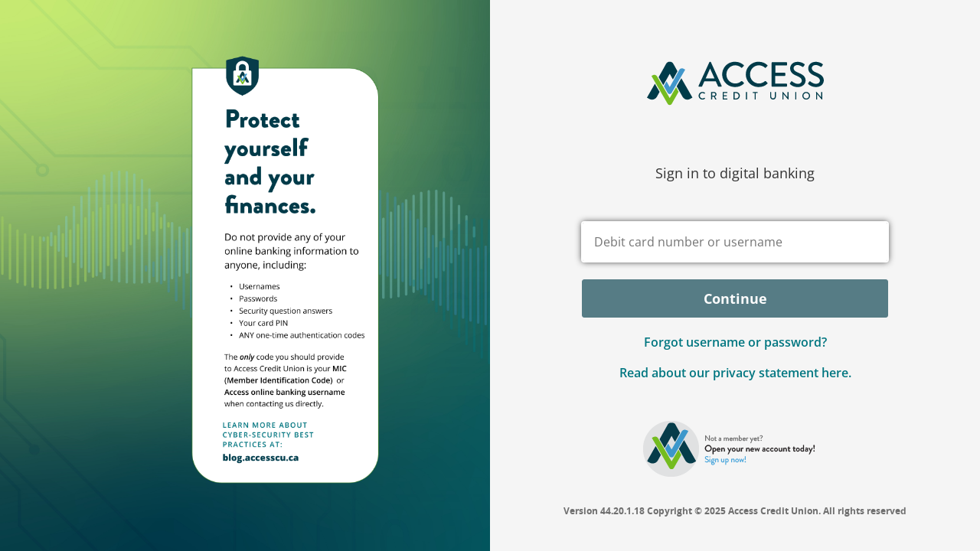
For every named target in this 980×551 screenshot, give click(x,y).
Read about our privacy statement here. (735, 373)
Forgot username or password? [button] (735, 342)
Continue (735, 298)
